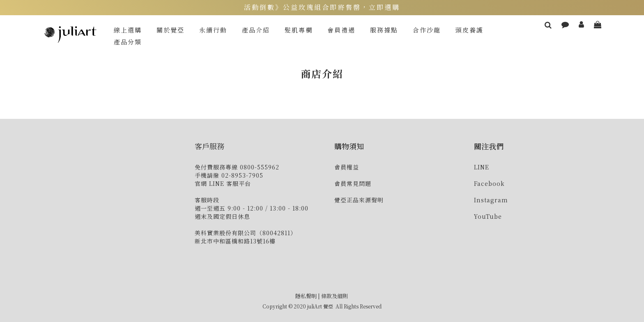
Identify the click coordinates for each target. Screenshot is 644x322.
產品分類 (128, 42)
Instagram (491, 200)
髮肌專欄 (299, 30)
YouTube (488, 216)
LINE (482, 167)
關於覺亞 (170, 30)
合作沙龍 (427, 30)
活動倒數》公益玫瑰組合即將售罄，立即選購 (322, 7)
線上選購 (128, 30)
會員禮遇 (341, 30)
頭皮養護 (469, 30)
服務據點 (384, 30)
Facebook (489, 183)
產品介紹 (256, 30)
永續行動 (213, 30)
